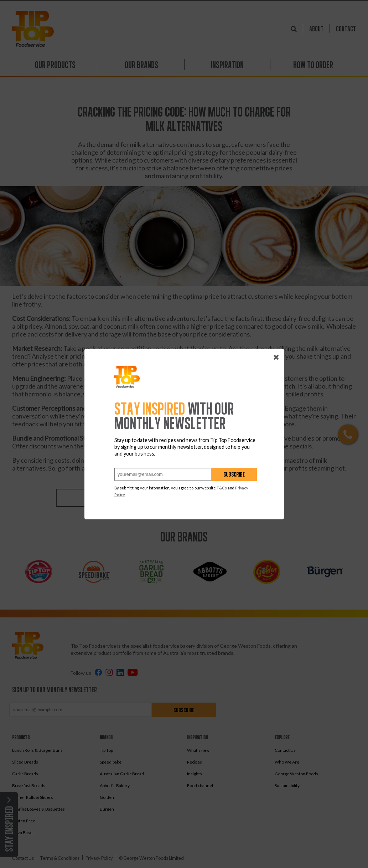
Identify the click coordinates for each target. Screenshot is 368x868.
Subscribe (234, 474)
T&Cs (222, 488)
